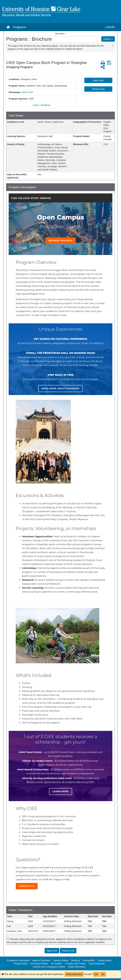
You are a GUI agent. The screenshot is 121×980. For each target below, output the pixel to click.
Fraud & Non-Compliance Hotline (49, 967)
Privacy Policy (20, 964)
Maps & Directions (41, 960)
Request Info (98, 89)
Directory (75, 960)
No (103, 974)
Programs (20, 27)
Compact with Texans (75, 964)
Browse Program (60, 240)
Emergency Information (18, 960)
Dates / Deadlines (42, 105)
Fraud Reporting (97, 964)
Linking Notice (104, 960)
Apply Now (98, 80)
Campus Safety (61, 960)
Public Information (77, 967)
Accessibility (89, 960)
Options (108, 39)
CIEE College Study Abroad (31, 198)
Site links (60, 34)
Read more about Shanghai (61, 388)
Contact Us (27, 886)
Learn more (60, 791)
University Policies (39, 964)
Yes (96, 974)
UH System (56, 964)
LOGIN (110, 27)
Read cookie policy (74, 974)
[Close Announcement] (113, 45)
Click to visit (27, 92)
